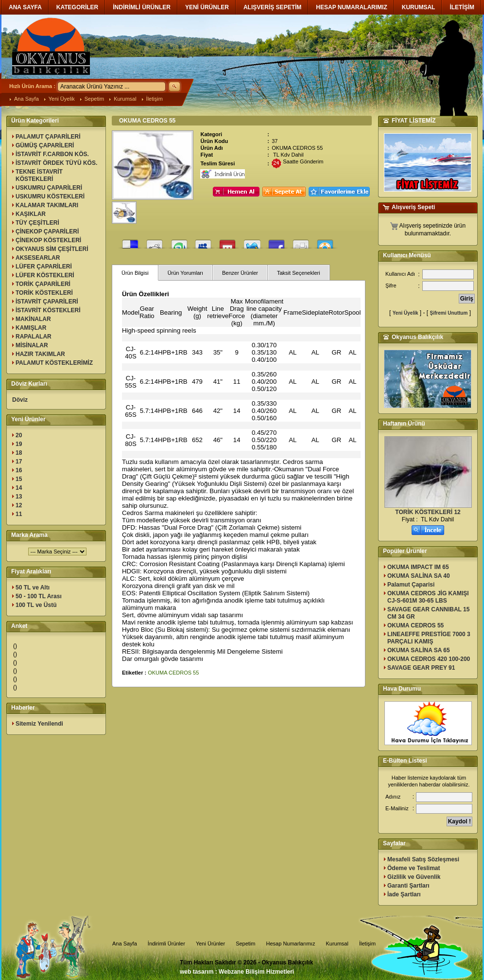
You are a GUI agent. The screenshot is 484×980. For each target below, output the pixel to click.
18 (19, 453)
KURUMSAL (419, 7)
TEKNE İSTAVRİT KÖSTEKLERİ (39, 175)
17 (19, 462)
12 (19, 505)
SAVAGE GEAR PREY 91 (421, 668)
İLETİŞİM (462, 7)
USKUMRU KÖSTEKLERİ (50, 196)
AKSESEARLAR (38, 258)
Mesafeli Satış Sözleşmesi (423, 859)
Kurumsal (125, 99)
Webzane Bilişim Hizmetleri (256, 972)
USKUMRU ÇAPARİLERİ (49, 188)
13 (19, 497)
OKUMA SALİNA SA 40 (419, 576)
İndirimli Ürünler (166, 944)
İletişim (155, 99)
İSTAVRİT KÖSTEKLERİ (48, 310)
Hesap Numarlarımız (291, 944)
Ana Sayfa (26, 99)
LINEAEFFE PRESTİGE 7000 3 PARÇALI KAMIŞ (429, 638)
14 (19, 488)
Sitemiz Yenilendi (39, 724)
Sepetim (94, 99)
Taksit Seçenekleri (299, 273)
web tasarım (197, 972)
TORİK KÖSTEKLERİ (44, 293)
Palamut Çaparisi (411, 585)
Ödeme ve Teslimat (414, 868)
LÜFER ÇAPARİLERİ (44, 267)
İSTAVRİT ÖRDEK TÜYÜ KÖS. (56, 163)
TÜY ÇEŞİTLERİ (37, 223)
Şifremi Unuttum (449, 313)
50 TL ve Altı (33, 588)
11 (19, 514)
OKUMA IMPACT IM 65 (418, 567)
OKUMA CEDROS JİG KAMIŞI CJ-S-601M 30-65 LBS (428, 597)
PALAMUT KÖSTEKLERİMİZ (54, 363)
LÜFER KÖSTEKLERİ (45, 275)
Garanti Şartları (408, 886)
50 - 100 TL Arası (39, 596)
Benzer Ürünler (240, 273)
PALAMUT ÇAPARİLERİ (48, 137)
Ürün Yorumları (185, 273)
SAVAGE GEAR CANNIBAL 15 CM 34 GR (428, 613)
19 (19, 444)
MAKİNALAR (33, 319)
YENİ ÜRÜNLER (207, 7)
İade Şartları (404, 894)
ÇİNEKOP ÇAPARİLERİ (47, 232)
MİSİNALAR (32, 345)
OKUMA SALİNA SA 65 (419, 650)
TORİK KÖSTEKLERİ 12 (428, 512)
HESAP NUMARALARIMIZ (351, 7)
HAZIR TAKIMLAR (40, 354)
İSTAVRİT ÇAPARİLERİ (47, 302)
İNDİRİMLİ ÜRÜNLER (142, 7)
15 (19, 479)
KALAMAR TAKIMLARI (47, 205)
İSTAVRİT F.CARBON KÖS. (52, 154)
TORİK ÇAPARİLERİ (43, 284)
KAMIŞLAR (31, 328)
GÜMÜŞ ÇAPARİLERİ (45, 145)
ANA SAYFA (25, 7)
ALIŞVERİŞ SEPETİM (272, 7)
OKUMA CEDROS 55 (173, 673)
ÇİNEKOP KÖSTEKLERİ (48, 240)
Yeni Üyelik (62, 99)
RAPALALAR (34, 337)
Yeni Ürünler (210, 944)
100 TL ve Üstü (36, 605)
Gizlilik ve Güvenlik (414, 877)
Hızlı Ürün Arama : (32, 86)
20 (19, 435)
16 (19, 470)
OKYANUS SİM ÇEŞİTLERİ (52, 249)
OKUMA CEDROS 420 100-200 (429, 659)
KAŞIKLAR (31, 214)
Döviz (20, 400)
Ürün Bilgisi (135, 273)
